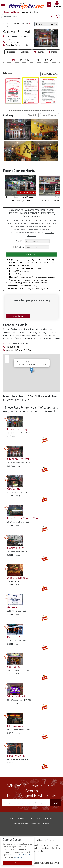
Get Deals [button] (25, 52)
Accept (18, 863)
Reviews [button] (48, 60)
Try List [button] (53, 52)
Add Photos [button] (50, 115)
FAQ (31, 818)
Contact (46, 824)
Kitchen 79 (14, 637)
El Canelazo (15, 726)
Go (56, 803)
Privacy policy (22, 818)
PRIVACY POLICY (20, 857)
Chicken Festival (18, 459)
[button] (49, 4)
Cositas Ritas (16, 548)
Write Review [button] (18, 316)
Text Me (19, 241)
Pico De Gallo (16, 756)
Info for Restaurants (21, 824)
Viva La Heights (18, 696)
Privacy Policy (23, 280)
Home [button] (13, 60)
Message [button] (11, 52)
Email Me (19, 247)
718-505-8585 (12, 42)
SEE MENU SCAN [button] (50, 74)
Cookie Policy (49, 818)
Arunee (12, 607)
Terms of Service (40, 280)
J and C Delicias (18, 577)
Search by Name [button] (11, 12)
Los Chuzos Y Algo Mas (23, 518)
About (12, 818)
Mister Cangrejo (18, 429)
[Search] (29, 17)
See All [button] (32, 115)
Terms (38, 818)
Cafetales (13, 667)
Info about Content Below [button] (46, 24)
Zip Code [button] (34, 12)
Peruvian (26, 24)
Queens (7, 24)
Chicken (17, 24)
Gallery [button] (24, 60)
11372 (5, 27)
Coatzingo (14, 488)
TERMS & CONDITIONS (22, 855)
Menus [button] (36, 60)
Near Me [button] (25, 12)
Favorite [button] (39, 52)
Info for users (36, 824)
